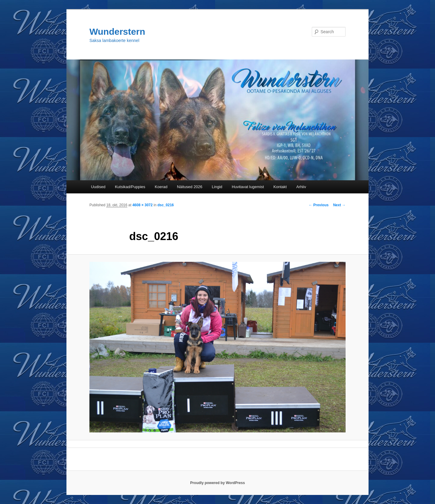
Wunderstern (117, 32)
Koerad (161, 187)
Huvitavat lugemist (248, 187)
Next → (339, 205)
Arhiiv (301, 187)
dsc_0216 (166, 205)
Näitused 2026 (190, 187)
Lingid (217, 187)
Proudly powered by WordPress (217, 483)
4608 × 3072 (142, 205)
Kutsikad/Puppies (130, 187)
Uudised (98, 187)
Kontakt (280, 187)
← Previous (319, 205)
